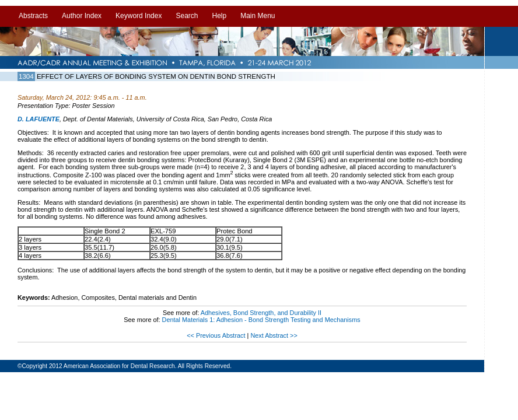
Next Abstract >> (274, 335)
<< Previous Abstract (217, 335)
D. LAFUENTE (38, 119)
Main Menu (258, 16)
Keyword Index (139, 16)
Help (219, 16)
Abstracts (33, 16)
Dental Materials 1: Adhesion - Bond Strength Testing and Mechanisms (261, 320)
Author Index (82, 16)
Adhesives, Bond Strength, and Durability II (261, 313)
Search (187, 16)
